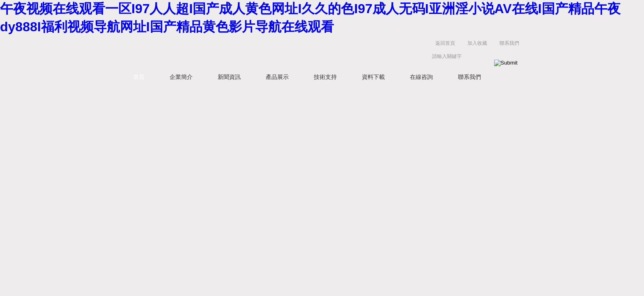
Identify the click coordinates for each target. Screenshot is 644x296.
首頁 (139, 77)
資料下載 (373, 77)
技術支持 (325, 77)
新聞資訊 (229, 77)
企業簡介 (181, 77)
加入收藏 (477, 43)
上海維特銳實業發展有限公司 (248, 52)
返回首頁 (445, 43)
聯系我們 (509, 43)
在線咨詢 (421, 77)
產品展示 (277, 77)
